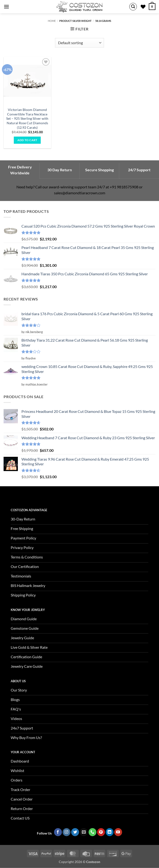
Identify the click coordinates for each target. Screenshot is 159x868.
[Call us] (92, 832)
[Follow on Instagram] (67, 832)
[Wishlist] (143, 7)
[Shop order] (79, 43)
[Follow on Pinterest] (101, 832)
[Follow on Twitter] (75, 832)
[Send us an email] (84, 832)
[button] (6, 7)
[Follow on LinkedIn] (110, 832)
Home (52, 21)
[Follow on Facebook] (58, 832)
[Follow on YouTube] (118, 832)
